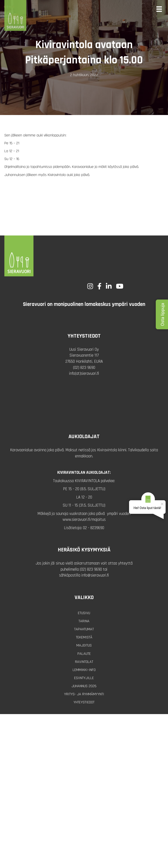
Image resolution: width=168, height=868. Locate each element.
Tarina (84, 621)
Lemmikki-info (84, 670)
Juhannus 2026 (84, 686)
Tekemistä (84, 637)
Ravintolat (84, 662)
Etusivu (84, 613)
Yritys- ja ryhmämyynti (84, 694)
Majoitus (84, 645)
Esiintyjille (84, 678)
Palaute (84, 654)
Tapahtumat (84, 629)
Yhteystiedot (84, 702)
